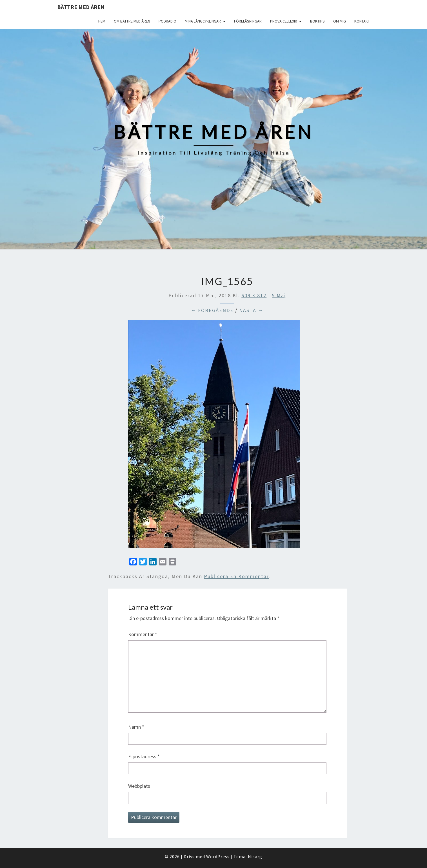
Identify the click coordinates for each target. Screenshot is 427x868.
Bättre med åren (81, 7)
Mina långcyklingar (203, 21)
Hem (102, 21)
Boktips (317, 21)
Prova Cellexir (284, 21)
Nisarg (255, 856)
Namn (136, 727)
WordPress (218, 856)
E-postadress (144, 756)
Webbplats (139, 786)
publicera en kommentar (236, 576)
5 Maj (279, 295)
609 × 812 (254, 295)
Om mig (340, 21)
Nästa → (251, 310)
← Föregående (212, 310)
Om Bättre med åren (132, 21)
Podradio (167, 21)
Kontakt (362, 21)
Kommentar (143, 634)
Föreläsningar (248, 21)
